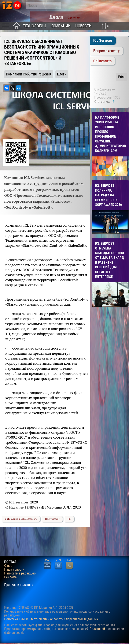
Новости (83, 26)
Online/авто (102, 61)
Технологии (34, 26)
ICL (69, 519)
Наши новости (14, 570)
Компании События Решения (29, 74)
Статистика (105, 102)
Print (121, 77)
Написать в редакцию (20, 573)
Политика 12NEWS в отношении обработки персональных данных (51, 619)
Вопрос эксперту (106, 51)
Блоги (62, 74)
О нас (8, 566)
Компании (61, 26)
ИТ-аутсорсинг (52, 519)
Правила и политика (19, 585)
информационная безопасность (21, 519)
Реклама (10, 577)
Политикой (97, 629)
